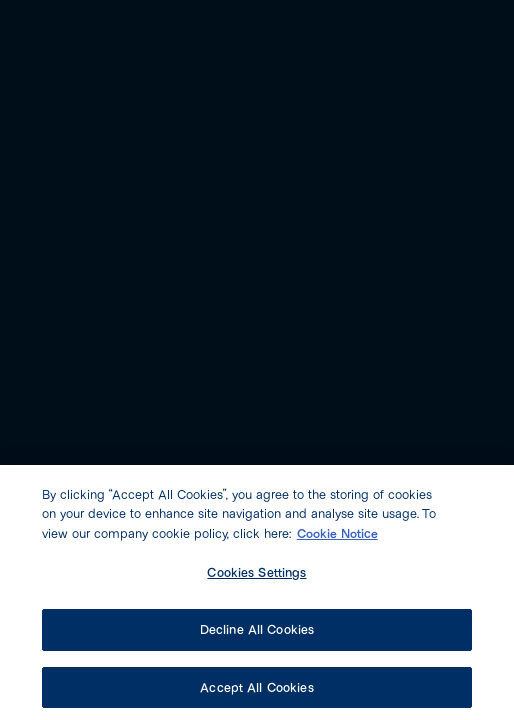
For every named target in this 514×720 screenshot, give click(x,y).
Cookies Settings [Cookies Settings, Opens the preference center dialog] (256, 576)
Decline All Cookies (257, 633)
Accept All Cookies (256, 691)
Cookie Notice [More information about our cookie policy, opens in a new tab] (337, 537)
